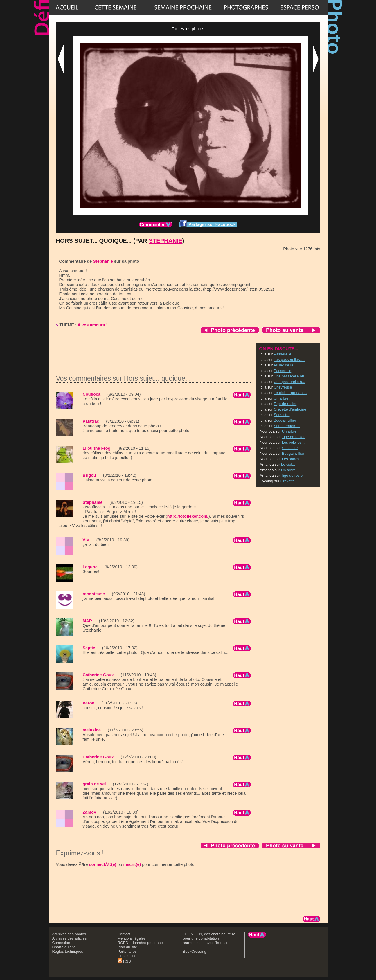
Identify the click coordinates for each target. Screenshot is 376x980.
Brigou (89, 475)
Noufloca (92, 394)
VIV (86, 540)
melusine (92, 730)
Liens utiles (127, 956)
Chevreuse (283, 387)
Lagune (90, 567)
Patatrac (91, 421)
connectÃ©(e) (103, 864)
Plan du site (127, 947)
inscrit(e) (132, 864)
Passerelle (283, 371)
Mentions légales (132, 938)
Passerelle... (284, 354)
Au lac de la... (285, 365)
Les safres (291, 459)
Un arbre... (283, 398)
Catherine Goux (98, 675)
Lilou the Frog (97, 448)
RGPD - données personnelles (143, 943)
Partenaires (127, 951)
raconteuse (94, 594)
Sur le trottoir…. (287, 426)
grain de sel (94, 784)
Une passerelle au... (290, 376)
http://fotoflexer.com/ (188, 516)
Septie (89, 648)
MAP (87, 621)
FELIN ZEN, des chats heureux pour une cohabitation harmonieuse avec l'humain (209, 938)
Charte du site (64, 947)
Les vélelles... (293, 442)
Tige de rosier (285, 404)
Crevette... (289, 481)
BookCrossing (195, 951)
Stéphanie (165, 241)
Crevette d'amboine (290, 409)
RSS (124, 961)
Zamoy (89, 812)
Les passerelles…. (289, 360)
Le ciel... (288, 464)
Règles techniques (68, 951)
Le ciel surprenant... (290, 393)
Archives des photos (69, 934)
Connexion (61, 943)
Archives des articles (70, 938)
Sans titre (282, 415)
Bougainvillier (285, 420)
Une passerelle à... (289, 382)
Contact (124, 934)
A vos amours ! (92, 325)
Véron (89, 703)
